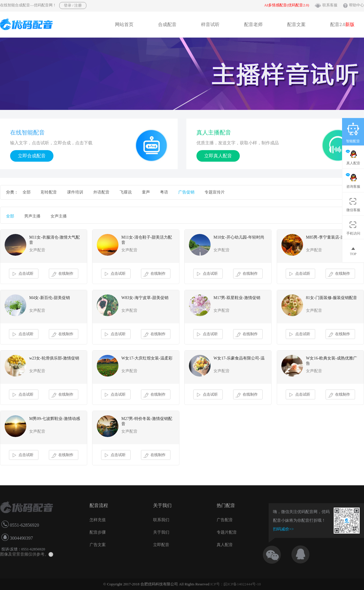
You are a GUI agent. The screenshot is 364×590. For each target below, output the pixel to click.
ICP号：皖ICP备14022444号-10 (236, 584)
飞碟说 (126, 192)
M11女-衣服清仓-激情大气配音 (54, 240)
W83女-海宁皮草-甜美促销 (145, 298)
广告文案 (98, 545)
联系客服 (330, 5)
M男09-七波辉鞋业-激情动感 (55, 419)
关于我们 (161, 532)
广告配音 (225, 520)
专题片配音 (227, 532)
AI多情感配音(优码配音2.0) (287, 5)
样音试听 (210, 24)
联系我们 (161, 520)
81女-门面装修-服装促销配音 (331, 298)
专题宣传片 (215, 192)
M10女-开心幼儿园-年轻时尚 (239, 237)
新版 (350, 24)
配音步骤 (98, 532)
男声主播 (32, 216)
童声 (146, 192)
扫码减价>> (283, 529)
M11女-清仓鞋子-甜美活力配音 (147, 240)
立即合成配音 (32, 156)
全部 (27, 192)
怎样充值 (98, 520)
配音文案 (296, 24)
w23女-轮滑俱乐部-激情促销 (54, 358)
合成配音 (167, 24)
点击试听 (22, 274)
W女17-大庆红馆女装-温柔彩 (147, 358)
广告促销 (186, 192)
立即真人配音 (218, 156)
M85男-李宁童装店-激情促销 (331, 237)
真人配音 (225, 545)
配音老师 (253, 24)
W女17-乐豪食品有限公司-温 (239, 358)
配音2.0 (342, 24)
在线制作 (62, 274)
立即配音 (161, 545)
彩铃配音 (49, 192)
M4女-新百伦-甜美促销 (50, 298)
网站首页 (124, 24)
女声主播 (59, 216)
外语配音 (101, 192)
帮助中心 (356, 5)
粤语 (164, 192)
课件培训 (75, 192)
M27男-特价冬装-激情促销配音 (147, 421)
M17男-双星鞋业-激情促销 (237, 298)
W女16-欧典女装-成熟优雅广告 (331, 361)
